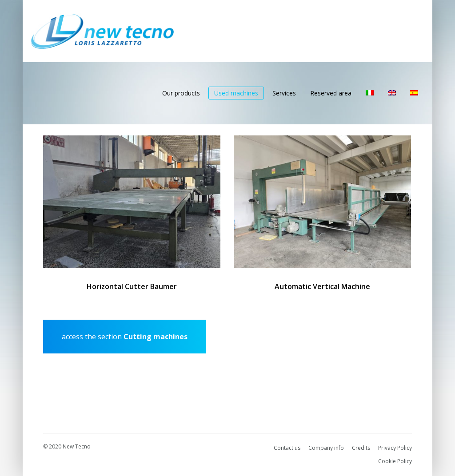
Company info (326, 448)
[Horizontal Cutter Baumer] (132, 202)
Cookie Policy (395, 461)
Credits (361, 448)
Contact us (287, 448)
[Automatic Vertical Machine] (322, 202)
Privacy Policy (395, 448)
